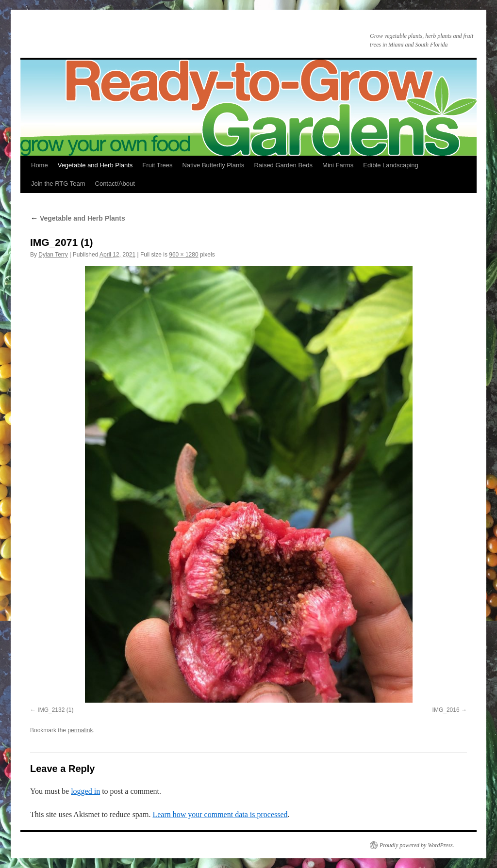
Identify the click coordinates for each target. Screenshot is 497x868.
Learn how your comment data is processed (220, 814)
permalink (80, 730)
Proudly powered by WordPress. (417, 845)
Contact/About (115, 184)
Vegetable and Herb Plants (95, 165)
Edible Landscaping (390, 165)
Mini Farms (338, 165)
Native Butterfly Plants (213, 165)
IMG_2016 (446, 710)
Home (40, 165)
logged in (85, 791)
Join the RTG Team (58, 184)
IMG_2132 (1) (55, 710)
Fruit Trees (157, 165)
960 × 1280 (183, 255)
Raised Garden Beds (283, 165)
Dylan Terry (53, 255)
